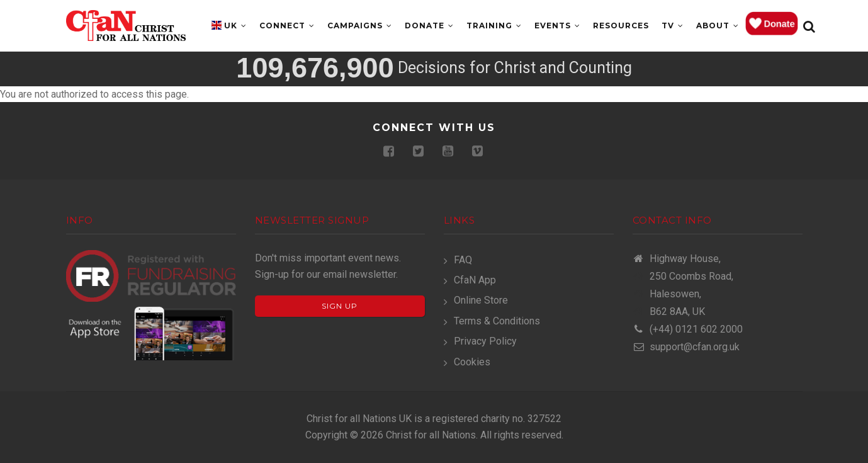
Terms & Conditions (497, 321)
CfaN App (475, 280)
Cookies (472, 362)
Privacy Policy (485, 341)
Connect (287, 26)
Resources (621, 26)
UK (235, 26)
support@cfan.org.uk (686, 347)
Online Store (481, 300)
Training (494, 26)
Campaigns (360, 26)
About (718, 26)
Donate (429, 26)
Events (557, 26)
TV (673, 26)
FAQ (463, 260)
